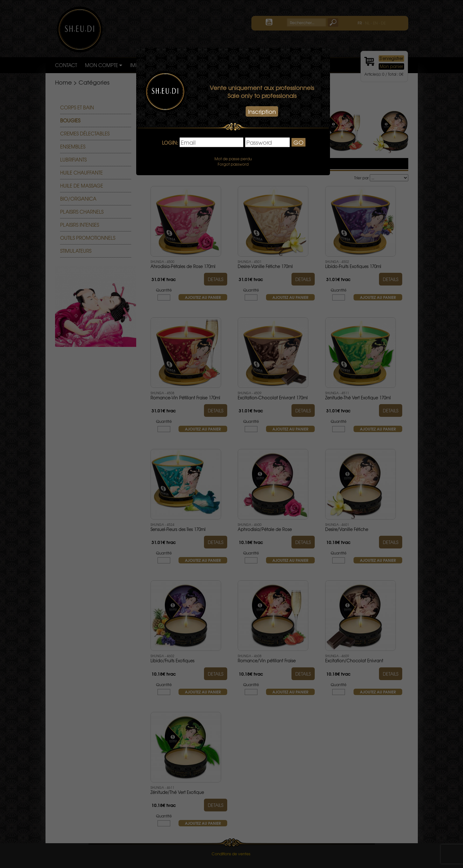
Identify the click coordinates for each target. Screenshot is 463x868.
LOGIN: (170, 143)
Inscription (262, 111)
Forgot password (233, 164)
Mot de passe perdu (233, 159)
